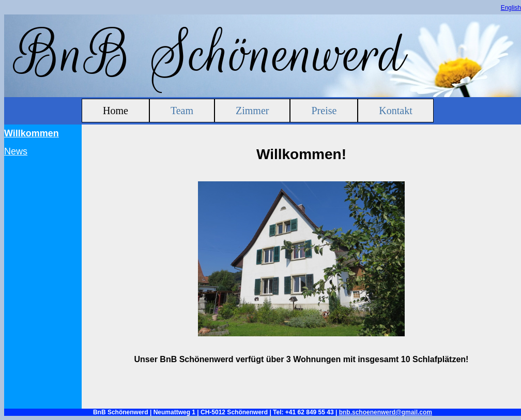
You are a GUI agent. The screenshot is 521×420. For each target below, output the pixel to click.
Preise (324, 111)
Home (116, 111)
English (511, 8)
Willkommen (32, 133)
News (16, 151)
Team (182, 111)
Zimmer (252, 111)
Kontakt (395, 111)
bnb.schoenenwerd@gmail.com (386, 412)
